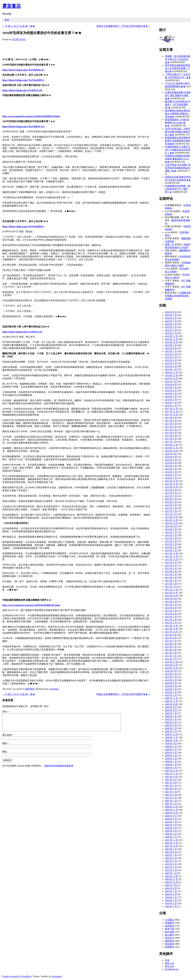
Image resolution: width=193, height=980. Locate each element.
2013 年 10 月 (171, 559)
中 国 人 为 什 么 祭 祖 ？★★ (19, 26)
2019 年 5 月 (171, 357)
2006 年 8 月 (171, 819)
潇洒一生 (169, 244)
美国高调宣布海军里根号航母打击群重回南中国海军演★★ (178, 141)
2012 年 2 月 (171, 620)
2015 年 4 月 (171, 505)
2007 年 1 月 (171, 804)
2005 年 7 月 (171, 855)
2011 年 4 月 (171, 650)
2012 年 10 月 (171, 596)
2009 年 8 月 (171, 710)
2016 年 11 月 (171, 448)
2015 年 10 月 (171, 487)
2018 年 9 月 (171, 381)
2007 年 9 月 (171, 780)
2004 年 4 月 (171, 900)
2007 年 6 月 (171, 789)
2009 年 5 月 (171, 719)
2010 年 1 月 (171, 695)
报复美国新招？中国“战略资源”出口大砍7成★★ (177, 123)
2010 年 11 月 (171, 665)
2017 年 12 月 (171, 409)
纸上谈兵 (169, 935)
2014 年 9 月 (171, 526)
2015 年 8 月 (171, 493)
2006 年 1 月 (171, 837)
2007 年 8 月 (171, 783)
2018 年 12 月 (171, 372)
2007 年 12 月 (171, 771)
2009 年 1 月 (171, 731)
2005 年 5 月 (171, 861)
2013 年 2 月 (171, 584)
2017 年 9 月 (171, 418)
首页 (7, 20)
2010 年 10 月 (171, 668)
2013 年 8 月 (171, 565)
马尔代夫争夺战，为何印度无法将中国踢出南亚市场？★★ (178, 132)
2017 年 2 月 (171, 439)
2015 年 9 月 (171, 490)
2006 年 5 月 (171, 828)
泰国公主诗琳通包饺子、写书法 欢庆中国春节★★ (124, 26)
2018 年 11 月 (171, 375)
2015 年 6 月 (171, 499)
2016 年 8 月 (171, 457)
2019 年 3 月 (171, 363)
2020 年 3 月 (171, 327)
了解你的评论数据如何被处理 (58, 769)
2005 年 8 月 (171, 852)
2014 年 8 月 (171, 529)
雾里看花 (11, 6)
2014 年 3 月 (171, 544)
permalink (54, 689)
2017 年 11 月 (171, 412)
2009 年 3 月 (171, 725)
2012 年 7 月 (171, 605)
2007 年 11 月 (171, 774)
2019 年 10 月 (171, 342)
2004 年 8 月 (171, 888)
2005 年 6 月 (171, 858)
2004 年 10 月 (171, 882)
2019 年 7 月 (171, 351)
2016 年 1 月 (171, 478)
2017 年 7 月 (171, 424)
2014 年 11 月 (171, 520)
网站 (5, 755)
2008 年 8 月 (171, 746)
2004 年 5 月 (171, 897)
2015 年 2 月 (171, 511)
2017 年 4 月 (171, 433)
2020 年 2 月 (171, 330)
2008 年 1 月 (171, 768)
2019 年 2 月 (171, 366)
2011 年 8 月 (171, 638)
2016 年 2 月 (171, 475)
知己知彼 (169, 932)
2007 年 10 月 (171, 777)
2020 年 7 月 (171, 315)
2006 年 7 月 (171, 822)
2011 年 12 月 (171, 626)
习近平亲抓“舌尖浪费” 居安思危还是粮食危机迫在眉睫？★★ (178, 168)
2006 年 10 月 (171, 813)
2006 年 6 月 (171, 825)
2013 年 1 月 (171, 587)
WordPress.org (172, 969)
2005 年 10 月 (171, 846)
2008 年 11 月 (171, 737)
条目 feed (169, 963)
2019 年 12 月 (171, 336)
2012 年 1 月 (171, 623)
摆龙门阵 (169, 929)
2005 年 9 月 (171, 849)
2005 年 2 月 (171, 870)
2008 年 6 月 (171, 753)
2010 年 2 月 (171, 692)
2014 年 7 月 (171, 532)
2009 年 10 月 (171, 704)
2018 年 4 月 (171, 397)
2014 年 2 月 (171, 547)
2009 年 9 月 (171, 707)
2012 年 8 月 (171, 602)
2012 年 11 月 (171, 593)
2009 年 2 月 (171, 728)
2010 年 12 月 (171, 662)
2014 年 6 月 (171, 535)
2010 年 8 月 (171, 674)
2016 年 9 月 (171, 454)
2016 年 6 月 (171, 463)
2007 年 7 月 (171, 786)
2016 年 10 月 (171, 451)
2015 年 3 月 (171, 508)
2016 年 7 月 (171, 460)
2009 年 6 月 (171, 716)
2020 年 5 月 (171, 321)
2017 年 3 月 (171, 436)
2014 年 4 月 (171, 541)
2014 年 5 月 (171, 538)
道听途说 (30, 689)
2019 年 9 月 (171, 345)
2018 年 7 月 (171, 388)
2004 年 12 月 (171, 876)
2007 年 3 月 (171, 798)
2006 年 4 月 (171, 831)
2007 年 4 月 (171, 795)
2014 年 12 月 (171, 517)
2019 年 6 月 (171, 354)
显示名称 (8, 738)
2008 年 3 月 (171, 762)
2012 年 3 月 (171, 617)
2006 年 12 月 (171, 807)
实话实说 (169, 926)
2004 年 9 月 (171, 885)
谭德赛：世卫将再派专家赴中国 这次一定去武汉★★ (178, 59)
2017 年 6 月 (171, 427)
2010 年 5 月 (171, 683)
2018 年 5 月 (171, 394)
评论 (5, 712)
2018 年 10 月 (171, 378)
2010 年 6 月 (171, 680)
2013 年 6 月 (171, 572)
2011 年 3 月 (171, 653)
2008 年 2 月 (171, 765)
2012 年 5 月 (171, 611)
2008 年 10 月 (171, 740)
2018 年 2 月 (171, 403)
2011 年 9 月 (171, 635)
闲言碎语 (169, 944)
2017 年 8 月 (171, 421)
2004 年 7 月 (171, 891)
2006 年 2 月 (171, 834)
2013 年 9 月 (171, 562)
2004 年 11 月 (171, 879)
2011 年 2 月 (171, 656)
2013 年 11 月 (171, 556)
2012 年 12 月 (171, 590)
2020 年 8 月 (171, 312)
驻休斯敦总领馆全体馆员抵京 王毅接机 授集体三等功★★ (178, 114)
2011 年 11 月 (171, 629)
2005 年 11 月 (171, 843)
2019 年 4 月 (171, 360)
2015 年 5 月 (171, 502)
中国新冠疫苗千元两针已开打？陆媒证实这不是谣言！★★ (178, 150)
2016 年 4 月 (171, 469)
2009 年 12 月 (171, 698)
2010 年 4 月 (171, 686)
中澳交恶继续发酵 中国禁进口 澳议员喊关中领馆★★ (178, 95)
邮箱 (5, 747)
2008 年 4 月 (171, 759)
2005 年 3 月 (171, 867)
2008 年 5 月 (171, 756)
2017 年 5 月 (171, 430)
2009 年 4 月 (171, 722)
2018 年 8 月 (171, 384)
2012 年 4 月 (171, 614)
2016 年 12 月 (171, 445)
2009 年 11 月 (171, 701)
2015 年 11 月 (171, 484)
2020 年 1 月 (171, 333)
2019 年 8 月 (171, 348)
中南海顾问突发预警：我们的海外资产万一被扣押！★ (178, 189)
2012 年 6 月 (171, 608)
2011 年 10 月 (171, 632)
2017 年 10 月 (171, 415)
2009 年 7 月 (171, 713)
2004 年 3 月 (171, 903)
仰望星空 (169, 923)
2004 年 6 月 (171, 894)
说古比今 (169, 938)
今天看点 (169, 920)
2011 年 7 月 (171, 641)
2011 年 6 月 (171, 644)
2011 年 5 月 (171, 647)
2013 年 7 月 (171, 569)
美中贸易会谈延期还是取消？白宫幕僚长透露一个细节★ (178, 68)
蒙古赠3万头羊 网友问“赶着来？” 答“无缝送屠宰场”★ (178, 105)
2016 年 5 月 (171, 466)
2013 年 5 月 (171, 575)
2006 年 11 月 (171, 810)
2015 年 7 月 (171, 496)
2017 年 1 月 (171, 442)
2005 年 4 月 (171, 864)
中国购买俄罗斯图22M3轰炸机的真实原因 (178, 296)
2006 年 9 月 (171, 816)
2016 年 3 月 (171, 472)
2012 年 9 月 (171, 599)
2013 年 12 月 (171, 553)
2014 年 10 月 (171, 523)
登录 (167, 960)
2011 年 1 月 (171, 659)
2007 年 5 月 (171, 792)
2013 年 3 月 (171, 581)
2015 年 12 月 (171, 481)
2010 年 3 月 (171, 689)
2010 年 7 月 (171, 677)
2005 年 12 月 (171, 840)
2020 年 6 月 (171, 318)
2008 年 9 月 (171, 743)
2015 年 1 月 (171, 514)
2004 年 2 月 (171, 906)
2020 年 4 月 (171, 324)
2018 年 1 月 (171, 406)
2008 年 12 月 (171, 734)
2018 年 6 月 (171, 391)
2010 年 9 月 (171, 671)
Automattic (57, 976)
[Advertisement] (76, 49)
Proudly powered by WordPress (17, 976)
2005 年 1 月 (171, 873)
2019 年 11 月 (171, 339)
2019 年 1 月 (171, 369)
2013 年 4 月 (171, 578)
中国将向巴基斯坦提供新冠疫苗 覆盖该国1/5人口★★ (178, 159)
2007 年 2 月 (171, 801)
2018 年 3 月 (171, 400)
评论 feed (169, 966)
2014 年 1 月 (171, 550)
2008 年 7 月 (171, 750)
